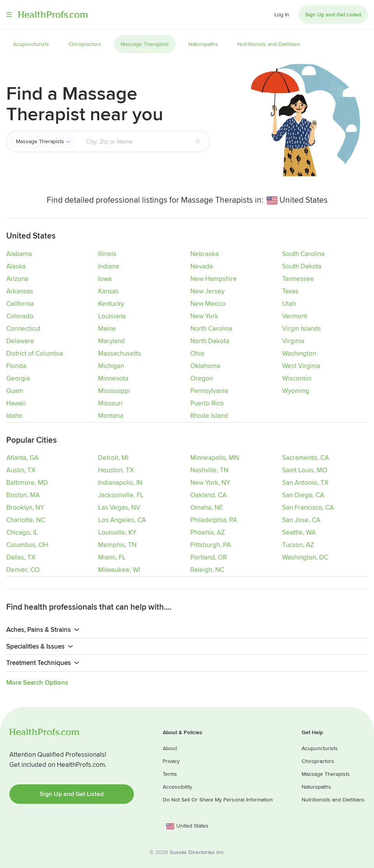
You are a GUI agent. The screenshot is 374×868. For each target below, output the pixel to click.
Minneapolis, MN (215, 457)
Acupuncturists (320, 748)
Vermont (295, 316)
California (20, 304)
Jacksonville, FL (121, 495)
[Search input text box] (132, 142)
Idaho (14, 416)
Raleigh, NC (207, 569)
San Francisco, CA (308, 507)
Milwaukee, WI (119, 569)
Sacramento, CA (306, 457)
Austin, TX (21, 470)
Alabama (19, 254)
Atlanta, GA (22, 457)
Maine (107, 329)
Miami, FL (112, 557)
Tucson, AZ (298, 544)
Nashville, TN (209, 470)
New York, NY (210, 482)
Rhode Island (209, 416)
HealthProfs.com (53, 14)
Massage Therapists (40, 141)
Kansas (108, 291)
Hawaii (16, 403)
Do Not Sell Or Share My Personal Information (218, 799)
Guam (15, 391)
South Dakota (302, 266)
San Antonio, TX (305, 482)
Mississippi (114, 391)
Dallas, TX (21, 557)
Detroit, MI (113, 457)
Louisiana (112, 316)
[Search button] (198, 142)
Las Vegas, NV (119, 507)
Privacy (171, 760)
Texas (290, 291)
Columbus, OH (27, 544)
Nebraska (205, 254)
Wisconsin (297, 378)
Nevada (202, 266)
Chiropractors (318, 760)
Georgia (18, 378)
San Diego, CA (303, 495)
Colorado (20, 316)
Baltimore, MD (27, 482)
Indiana (109, 266)
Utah (289, 304)
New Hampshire (214, 279)
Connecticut (23, 329)
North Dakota (210, 341)
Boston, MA (23, 495)
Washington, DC (305, 557)
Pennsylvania (209, 391)
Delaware (20, 341)
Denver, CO (23, 569)
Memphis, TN (117, 544)
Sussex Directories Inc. (197, 851)
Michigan (111, 366)
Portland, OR (209, 557)
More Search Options (37, 682)
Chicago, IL (22, 532)
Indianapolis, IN (120, 482)
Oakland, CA (208, 495)
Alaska (16, 266)
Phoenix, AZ (208, 532)
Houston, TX (116, 470)
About (170, 748)
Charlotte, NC (26, 520)
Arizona (17, 279)
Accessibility (177, 786)
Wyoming (296, 391)
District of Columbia (35, 353)
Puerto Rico (207, 403)
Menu (9, 14)
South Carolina (303, 254)
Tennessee (298, 279)
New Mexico (208, 304)
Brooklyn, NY (25, 507)
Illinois (107, 254)
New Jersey (207, 291)
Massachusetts (119, 353)
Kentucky (111, 304)
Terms (170, 773)
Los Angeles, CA (122, 520)
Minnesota (113, 378)
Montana (111, 416)
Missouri (110, 403)
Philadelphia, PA (214, 520)
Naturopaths (316, 786)
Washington (299, 353)
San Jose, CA (301, 520)
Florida (16, 366)
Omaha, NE (207, 507)
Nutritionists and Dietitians (333, 799)
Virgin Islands (302, 329)
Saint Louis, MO (305, 470)
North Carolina (211, 329)
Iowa (105, 279)
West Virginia (301, 366)
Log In (282, 15)
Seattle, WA (299, 532)
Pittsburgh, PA (211, 544)
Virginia (293, 341)
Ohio (197, 353)
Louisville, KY (117, 532)
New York (204, 316)
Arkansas (20, 291)
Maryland (111, 341)
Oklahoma (205, 366)
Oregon (202, 378)
